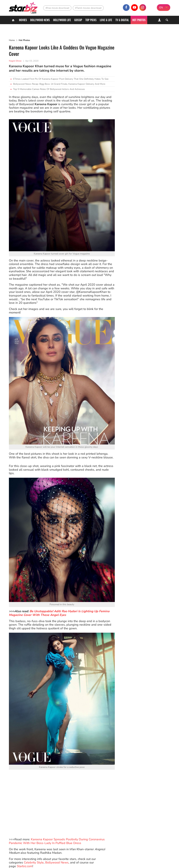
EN (161, 8)
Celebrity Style (34, 862)
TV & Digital (122, 20)
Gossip (78, 20)
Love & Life (106, 20)
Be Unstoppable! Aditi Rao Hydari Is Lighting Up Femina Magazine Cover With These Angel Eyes (59, 613)
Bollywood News (40, 20)
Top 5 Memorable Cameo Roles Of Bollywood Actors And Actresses (49, 89)
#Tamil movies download (88, 8)
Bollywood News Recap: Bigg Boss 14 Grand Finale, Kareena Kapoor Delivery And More (59, 84)
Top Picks (91, 20)
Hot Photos (139, 20)
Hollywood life (62, 20)
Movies (23, 20)
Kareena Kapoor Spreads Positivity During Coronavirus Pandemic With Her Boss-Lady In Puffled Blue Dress (57, 841)
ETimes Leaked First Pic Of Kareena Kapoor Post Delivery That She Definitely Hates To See (61, 79)
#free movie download (57, 8)
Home (12, 40)
